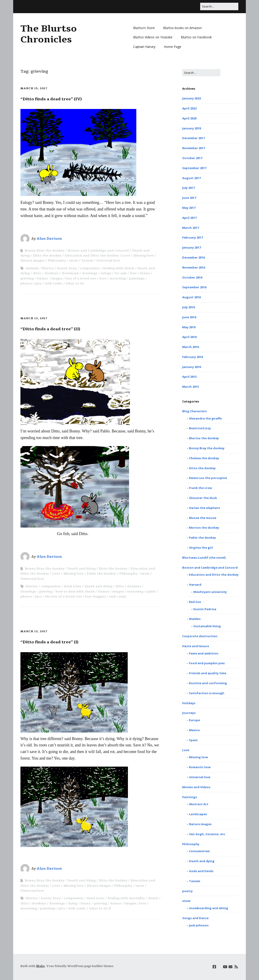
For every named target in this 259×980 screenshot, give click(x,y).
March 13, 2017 (34, 318)
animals (32, 268)
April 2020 (189, 118)
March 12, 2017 (34, 631)
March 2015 (191, 387)
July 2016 (188, 307)
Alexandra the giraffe (205, 418)
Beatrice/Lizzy (200, 428)
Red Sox (195, 602)
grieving (27, 278)
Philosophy (57, 260)
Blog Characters (194, 411)
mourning (118, 278)
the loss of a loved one (63, 596)
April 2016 (189, 337)
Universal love (108, 260)
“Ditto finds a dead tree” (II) (50, 329)
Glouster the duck (203, 498)
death (153, 898)
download (70, 273)
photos (26, 283)
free (133, 273)
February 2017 (193, 237)
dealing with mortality (126, 898)
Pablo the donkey (101, 574)
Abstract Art (199, 804)
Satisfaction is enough (207, 693)
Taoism (87, 260)
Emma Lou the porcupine (208, 478)
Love (126, 255)
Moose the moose (203, 518)
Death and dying (82, 569)
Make (40, 966)
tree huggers (95, 596)
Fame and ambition (204, 653)
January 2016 (192, 367)
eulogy (106, 273)
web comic (54, 283)
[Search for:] (219, 6)
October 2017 (192, 158)
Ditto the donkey (47, 255)
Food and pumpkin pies (207, 663)
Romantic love (200, 767)
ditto (37, 273)
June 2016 (189, 317)
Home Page (173, 47)
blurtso (48, 268)
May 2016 (189, 327)
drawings (90, 273)
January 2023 (192, 98)
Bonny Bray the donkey (45, 251)
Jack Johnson (199, 925)
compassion (90, 268)
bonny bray (67, 268)
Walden (195, 619)
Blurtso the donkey (204, 438)
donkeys (52, 273)
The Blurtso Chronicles (49, 34)
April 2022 (189, 108)
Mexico (194, 730)
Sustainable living (207, 626)
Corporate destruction (200, 636)
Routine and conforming (208, 683)
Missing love (143, 255)
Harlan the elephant (205, 508)
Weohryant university (210, 592)
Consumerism (199, 851)
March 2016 (191, 347)
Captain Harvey (144, 47)
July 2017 (188, 188)
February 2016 (193, 357)
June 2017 (189, 198)
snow (73, 260)
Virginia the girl (201, 548)
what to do (75, 283)
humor (42, 278)
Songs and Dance (195, 918)
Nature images (32, 260)
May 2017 (189, 208)
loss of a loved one (81, 278)
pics (38, 283)
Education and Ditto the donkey (92, 255)
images (57, 278)
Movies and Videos (196, 787)
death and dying (98, 586)
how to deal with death (75, 591)
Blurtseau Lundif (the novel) (204, 558)
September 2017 (194, 168)
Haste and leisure (196, 646)
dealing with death (118, 268)
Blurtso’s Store (144, 28)
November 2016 (194, 267)
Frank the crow (200, 488)
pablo (151, 591)
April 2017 (189, 218)
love (103, 278)
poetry (187, 891)
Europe (194, 720)
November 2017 (194, 148)
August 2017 (191, 178)
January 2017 (192, 247)
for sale (121, 273)
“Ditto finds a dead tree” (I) (49, 642)
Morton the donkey (204, 528)
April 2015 (189, 377)
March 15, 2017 (34, 88)
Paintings (190, 797)
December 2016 (193, 257)
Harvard (195, 585)
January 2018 (192, 128)
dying (73, 903)
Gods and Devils (201, 871)
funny (145, 273)
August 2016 (191, 297)
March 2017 (191, 228)
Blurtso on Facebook (196, 37)
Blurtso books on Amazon (182, 28)
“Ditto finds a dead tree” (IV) (51, 99)
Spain (193, 740)
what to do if (100, 908)
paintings (137, 278)
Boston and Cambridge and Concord (98, 251)
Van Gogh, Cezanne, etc (207, 834)
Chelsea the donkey (204, 458)
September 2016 (194, 287)
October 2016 (192, 277)
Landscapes (198, 814)
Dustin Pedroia (205, 609)
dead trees (72, 586)
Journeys (189, 713)
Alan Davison (49, 239)
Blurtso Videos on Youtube (153, 37)
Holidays (189, 703)
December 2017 (193, 138)
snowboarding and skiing (209, 908)
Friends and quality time (208, 673)
